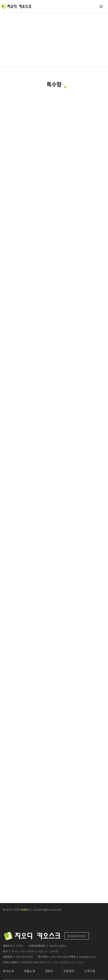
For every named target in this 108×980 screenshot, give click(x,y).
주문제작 (69, 971)
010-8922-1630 (30, 962)
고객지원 (90, 971)
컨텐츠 (49, 971)
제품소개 (29, 971)
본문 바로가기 (0, 0)
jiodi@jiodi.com (88, 957)
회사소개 (8, 971)
